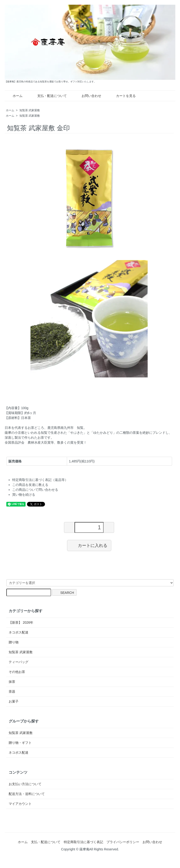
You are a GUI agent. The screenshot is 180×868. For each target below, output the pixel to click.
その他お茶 (17, 672)
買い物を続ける (24, 495)
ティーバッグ (19, 662)
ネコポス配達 (19, 632)
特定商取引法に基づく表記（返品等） (40, 480)
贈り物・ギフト (20, 743)
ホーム (14, 96)
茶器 (12, 691)
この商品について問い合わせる (35, 490)
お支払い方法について (25, 784)
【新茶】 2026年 (21, 622)
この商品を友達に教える (30, 485)
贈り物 (14, 642)
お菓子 (14, 701)
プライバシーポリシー (123, 842)
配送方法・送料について (27, 794)
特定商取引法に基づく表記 (83, 842)
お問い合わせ (88, 96)
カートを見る (122, 96)
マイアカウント (20, 804)
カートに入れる (89, 545)
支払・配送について (49, 96)
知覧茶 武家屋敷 (30, 110)
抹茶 (12, 682)
